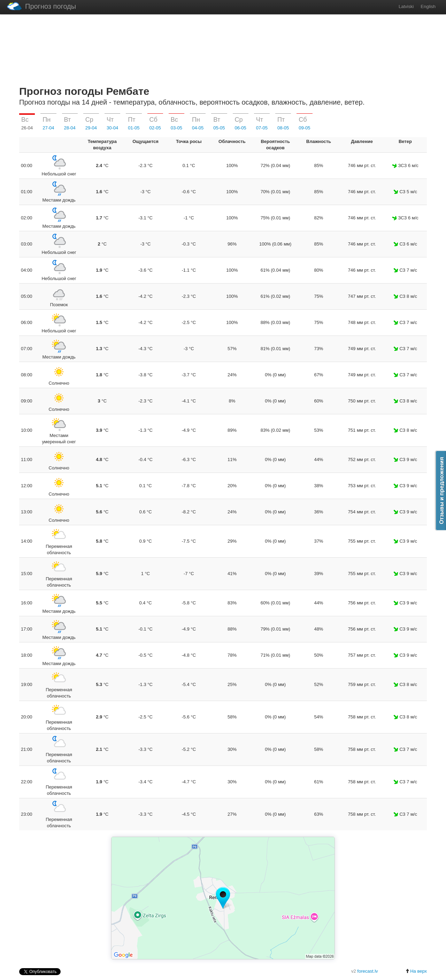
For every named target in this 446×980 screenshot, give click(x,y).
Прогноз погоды (41, 6)
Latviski (406, 6)
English (428, 6)
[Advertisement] (223, 48)
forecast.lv (367, 971)
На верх (416, 971)
